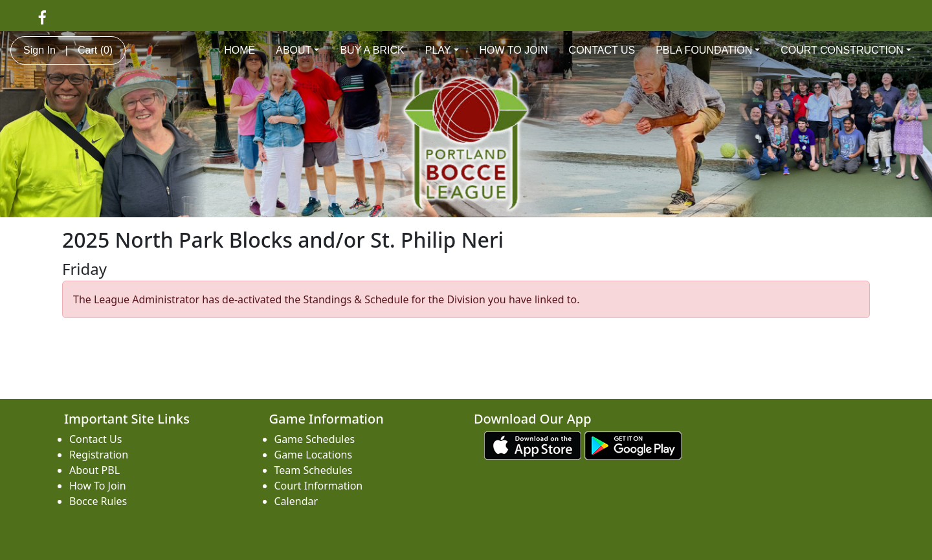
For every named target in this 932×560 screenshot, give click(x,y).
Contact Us (95, 439)
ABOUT (297, 50)
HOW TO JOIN (514, 50)
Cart (95, 50)
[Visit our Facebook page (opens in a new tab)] (42, 17)
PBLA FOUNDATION (708, 50)
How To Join (98, 486)
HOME (239, 50)
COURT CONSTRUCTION (846, 50)
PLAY (442, 50)
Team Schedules (314, 470)
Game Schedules (315, 439)
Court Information (319, 486)
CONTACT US (602, 50)
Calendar (296, 501)
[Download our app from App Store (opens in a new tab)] (533, 444)
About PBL (94, 470)
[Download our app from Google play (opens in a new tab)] (633, 444)
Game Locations (314, 455)
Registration (99, 455)
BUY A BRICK (372, 50)
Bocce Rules (98, 501)
